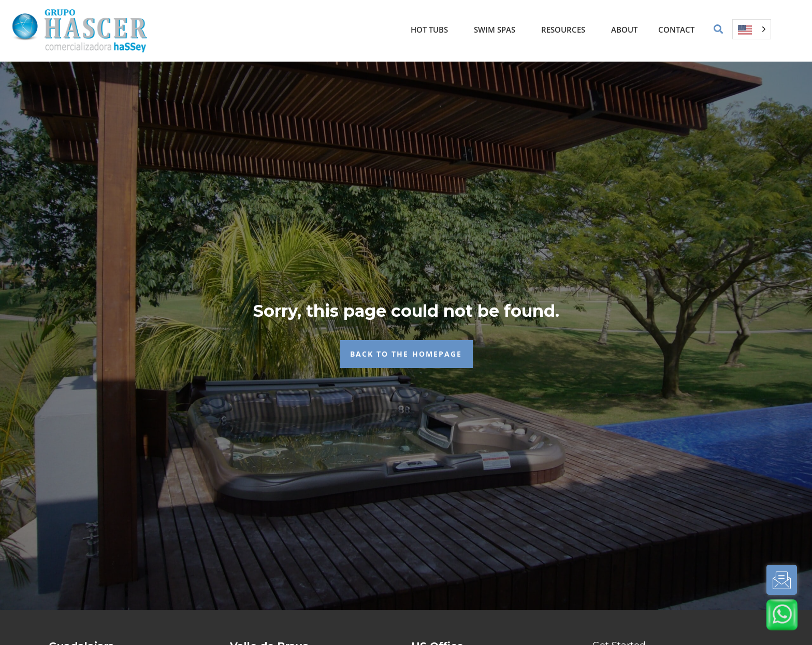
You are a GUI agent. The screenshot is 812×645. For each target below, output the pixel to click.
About (624, 30)
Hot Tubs (432, 30)
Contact (676, 30)
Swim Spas (497, 30)
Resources (566, 30)
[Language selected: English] (752, 29)
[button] (719, 29)
